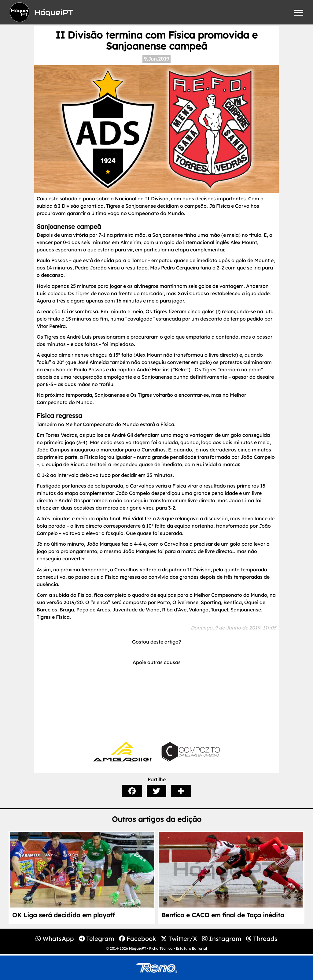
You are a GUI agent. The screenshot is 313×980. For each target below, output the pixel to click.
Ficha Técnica (161, 948)
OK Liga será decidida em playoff (64, 915)
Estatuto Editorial (191, 948)
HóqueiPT (138, 948)
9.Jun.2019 (156, 59)
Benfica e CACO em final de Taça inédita (223, 915)
